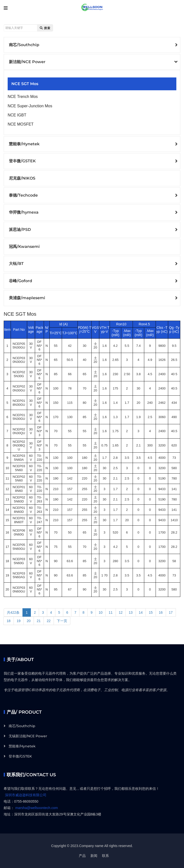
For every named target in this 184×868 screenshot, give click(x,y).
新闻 (94, 856)
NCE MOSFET (21, 124)
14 (141, 612)
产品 (82, 856)
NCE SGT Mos (25, 84)
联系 (105, 856)
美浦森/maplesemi (27, 298)
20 (29, 621)
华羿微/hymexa (24, 212)
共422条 (13, 612)
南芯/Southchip (24, 45)
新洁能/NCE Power (27, 62)
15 (151, 612)
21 (39, 621)
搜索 (45, 28)
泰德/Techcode (23, 195)
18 (9, 621)
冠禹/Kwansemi (24, 247)
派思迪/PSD (20, 230)
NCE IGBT (17, 115)
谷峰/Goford (20, 281)
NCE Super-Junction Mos (30, 106)
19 (19, 621)
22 (49, 621)
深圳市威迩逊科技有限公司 (26, 795)
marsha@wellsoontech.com (37, 808)
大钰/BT (16, 264)
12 (121, 612)
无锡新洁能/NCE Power (28, 736)
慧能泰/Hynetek (24, 144)
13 (131, 612)
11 (111, 612)
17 (171, 612)
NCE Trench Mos (23, 97)
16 (161, 612)
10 (101, 612)
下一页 (62, 621)
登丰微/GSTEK (22, 161)
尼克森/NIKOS (22, 178)
